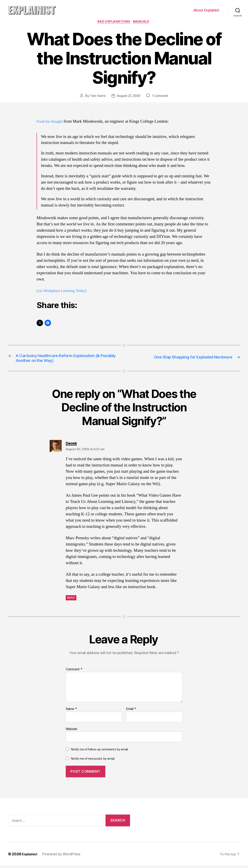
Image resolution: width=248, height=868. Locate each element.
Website (71, 731)
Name (71, 712)
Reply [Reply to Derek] (71, 600)
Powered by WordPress (63, 857)
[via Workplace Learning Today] (64, 291)
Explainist (30, 857)
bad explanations (114, 22)
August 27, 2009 (128, 97)
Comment (74, 672)
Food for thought (51, 122)
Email (131, 712)
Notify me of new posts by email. (93, 761)
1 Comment (161, 97)
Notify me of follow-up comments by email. (100, 752)
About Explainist (206, 10)
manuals (143, 22)
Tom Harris (97, 97)
